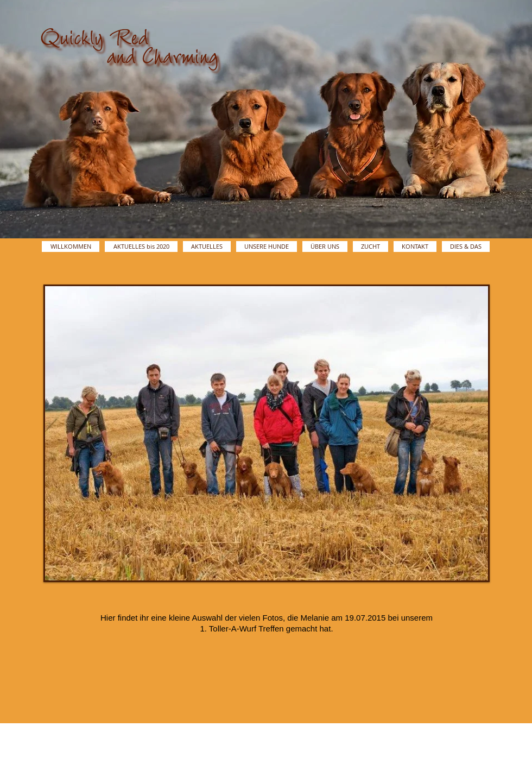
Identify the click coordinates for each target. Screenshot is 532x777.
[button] (267, 433)
